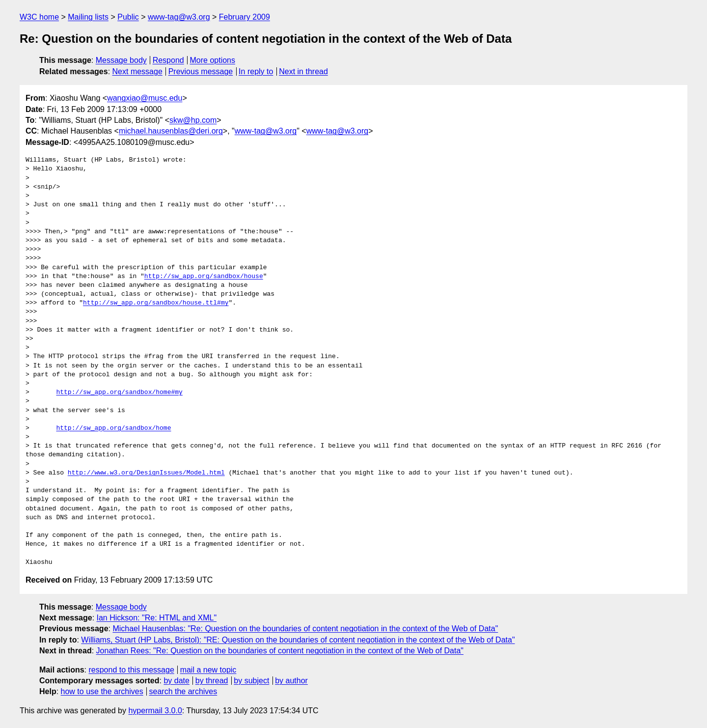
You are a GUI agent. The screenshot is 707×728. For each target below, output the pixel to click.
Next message (137, 71)
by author (291, 681)
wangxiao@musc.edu (145, 98)
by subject (251, 681)
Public (128, 17)
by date (176, 681)
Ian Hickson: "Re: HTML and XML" (157, 618)
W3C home (39, 17)
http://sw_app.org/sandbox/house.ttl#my (156, 303)
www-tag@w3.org (179, 17)
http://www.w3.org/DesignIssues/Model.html (146, 473)
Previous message (201, 71)
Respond (168, 60)
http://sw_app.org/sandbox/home (113, 428)
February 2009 (245, 17)
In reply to (256, 71)
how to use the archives (102, 691)
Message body (121, 60)
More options (213, 60)
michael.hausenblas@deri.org (171, 131)
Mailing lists (88, 17)
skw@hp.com (193, 120)
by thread (212, 681)
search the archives (183, 691)
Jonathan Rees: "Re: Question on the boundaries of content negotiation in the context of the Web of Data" (280, 651)
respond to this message (131, 670)
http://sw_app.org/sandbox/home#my (119, 392)
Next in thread (303, 71)
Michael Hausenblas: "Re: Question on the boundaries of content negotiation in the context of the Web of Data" (305, 629)
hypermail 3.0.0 (155, 711)
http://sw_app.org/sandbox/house (204, 277)
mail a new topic (208, 670)
